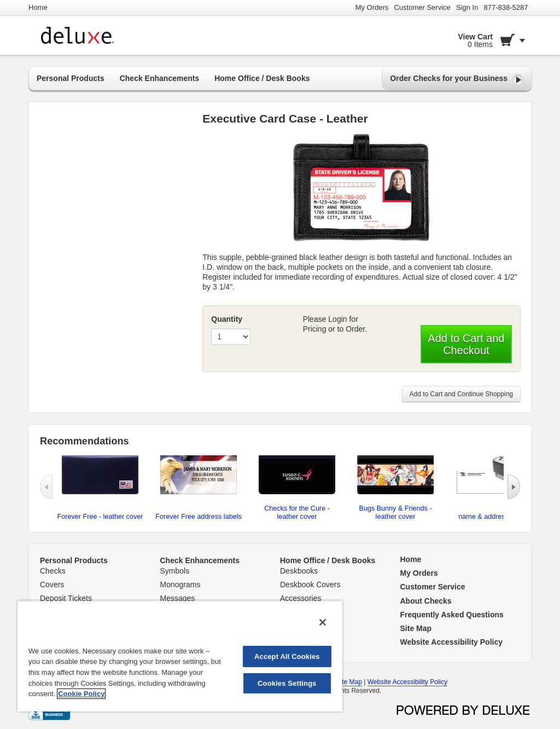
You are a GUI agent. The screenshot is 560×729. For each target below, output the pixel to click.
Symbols (175, 571)
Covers (52, 585)
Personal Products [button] (71, 78)
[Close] (323, 622)
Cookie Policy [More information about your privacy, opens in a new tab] (81, 694)
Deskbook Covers (310, 585)
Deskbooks (299, 571)
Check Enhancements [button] (160, 78)
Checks (53, 571)
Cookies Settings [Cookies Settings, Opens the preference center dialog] (287, 683)
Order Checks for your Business (457, 79)
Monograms (180, 585)
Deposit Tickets (66, 598)
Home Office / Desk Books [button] (262, 78)
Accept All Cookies (287, 656)
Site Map (349, 682)
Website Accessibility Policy (408, 682)
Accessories (301, 598)
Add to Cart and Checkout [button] (466, 344)
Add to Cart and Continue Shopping (461, 394)
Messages (178, 598)
